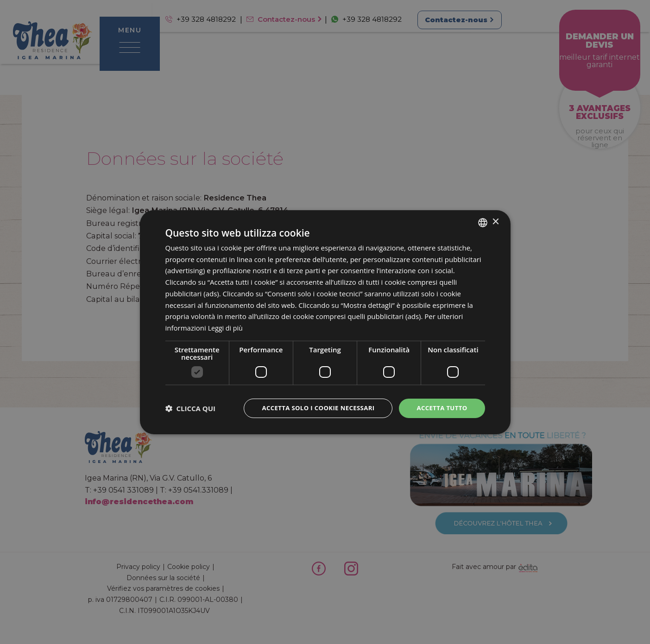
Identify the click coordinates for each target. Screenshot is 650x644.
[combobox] (483, 222)
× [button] (495, 221)
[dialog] (325, 322)
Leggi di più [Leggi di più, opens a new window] (226, 327)
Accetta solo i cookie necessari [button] (312, 408)
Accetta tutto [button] (440, 408)
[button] (191, 408)
